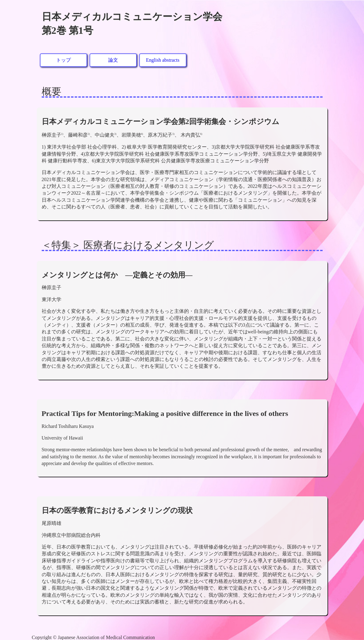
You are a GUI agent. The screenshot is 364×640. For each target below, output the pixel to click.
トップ (63, 60)
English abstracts (163, 60)
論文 (113, 60)
